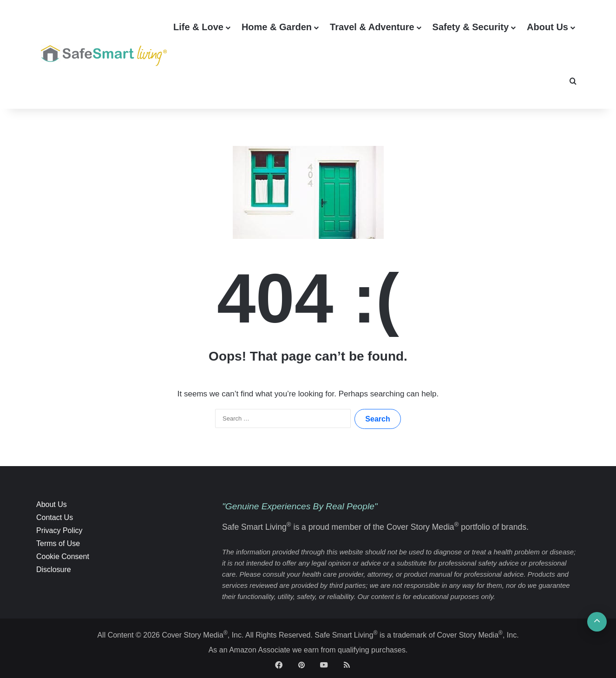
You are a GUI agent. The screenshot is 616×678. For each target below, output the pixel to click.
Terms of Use (58, 543)
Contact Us (55, 517)
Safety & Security (471, 27)
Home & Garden (277, 27)
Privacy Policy (59, 530)
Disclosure (54, 569)
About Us (547, 27)
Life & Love (198, 27)
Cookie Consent (63, 556)
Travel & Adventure (372, 27)
